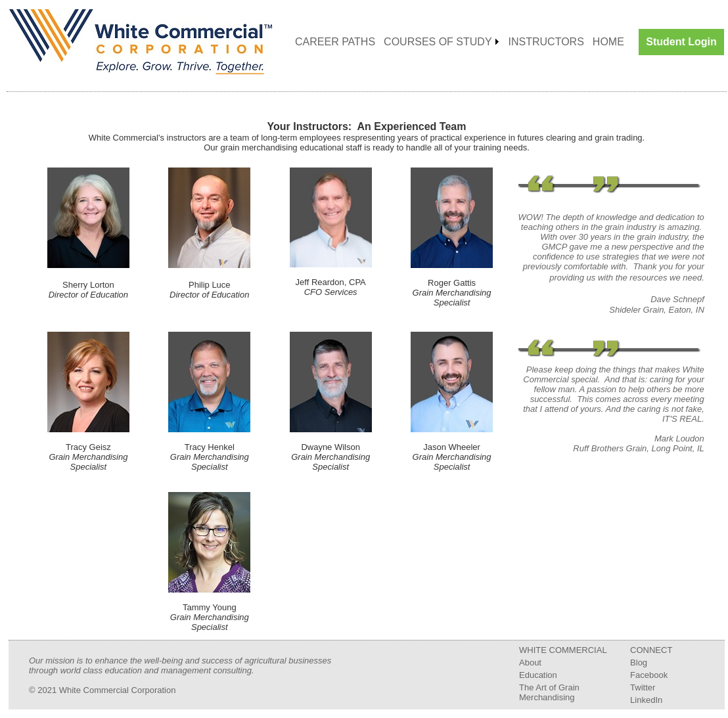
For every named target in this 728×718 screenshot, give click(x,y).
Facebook (649, 675)
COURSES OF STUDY (438, 42)
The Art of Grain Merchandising (549, 692)
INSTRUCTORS (546, 42)
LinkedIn (646, 700)
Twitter (643, 687)
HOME (608, 42)
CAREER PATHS (335, 42)
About (530, 662)
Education (538, 675)
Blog (639, 662)
